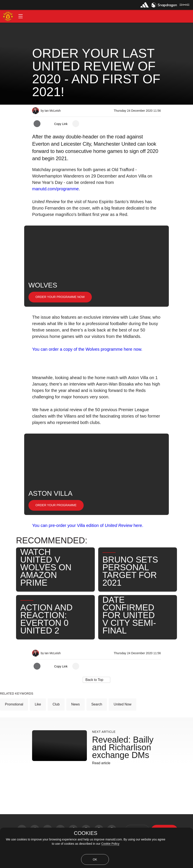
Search (97, 704)
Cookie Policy (110, 844)
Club (56, 704)
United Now (122, 704)
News (76, 704)
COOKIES (85, 833)
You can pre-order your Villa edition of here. (88, 525)
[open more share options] (76, 124)
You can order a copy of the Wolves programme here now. (87, 349)
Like (38, 704)
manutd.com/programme (55, 189)
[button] (21, 16)
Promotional (14, 704)
